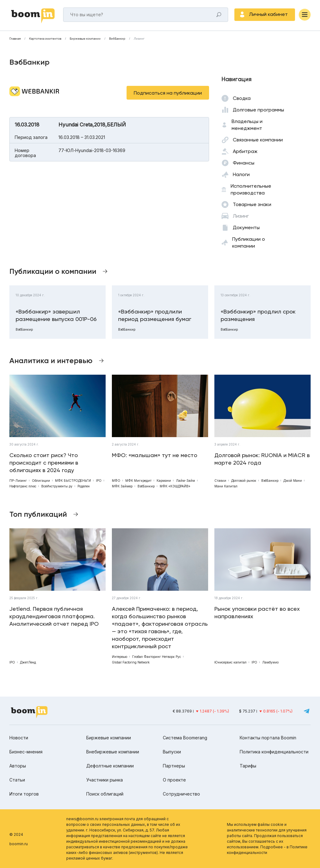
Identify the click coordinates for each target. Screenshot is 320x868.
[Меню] (305, 15)
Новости (19, 738)
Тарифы (248, 766)
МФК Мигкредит (138, 481)
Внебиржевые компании (113, 752)
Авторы (18, 766)
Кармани (164, 481)
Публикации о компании (249, 242)
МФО (116, 481)
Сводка (242, 98)
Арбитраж (245, 151)
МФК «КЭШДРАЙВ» (175, 486)
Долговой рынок (244, 481)
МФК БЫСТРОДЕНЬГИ (73, 481)
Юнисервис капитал (230, 662)
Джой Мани (293, 481)
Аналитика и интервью (51, 360)
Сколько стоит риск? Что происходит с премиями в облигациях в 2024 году (44, 463)
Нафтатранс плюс (23, 486)
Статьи (17, 780)
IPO (99, 481)
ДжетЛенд (28, 662)
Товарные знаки (252, 204)
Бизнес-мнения (26, 752)
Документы (246, 227)
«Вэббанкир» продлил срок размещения (258, 315)
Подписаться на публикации (168, 93)
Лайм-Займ (185, 481)
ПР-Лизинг (18, 481)
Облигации (41, 481)
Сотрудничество (181, 794)
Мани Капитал (226, 486)
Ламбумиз (270, 662)
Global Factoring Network (131, 662)
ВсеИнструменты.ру (57, 486)
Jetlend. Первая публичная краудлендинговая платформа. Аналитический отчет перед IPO (54, 616)
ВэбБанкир (117, 39)
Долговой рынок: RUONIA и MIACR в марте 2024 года (262, 459)
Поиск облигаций (105, 794)
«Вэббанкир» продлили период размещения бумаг (155, 315)
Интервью (120, 657)
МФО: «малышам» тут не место (155, 455)
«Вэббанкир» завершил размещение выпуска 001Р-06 (56, 315)
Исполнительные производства (251, 189)
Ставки (220, 481)
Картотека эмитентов (45, 39)
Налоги (241, 174)
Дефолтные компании (110, 766)
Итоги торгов (24, 794)
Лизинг (139, 39)
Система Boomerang (185, 738)
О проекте (174, 780)
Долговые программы (258, 110)
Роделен (84, 486)
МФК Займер (122, 486)
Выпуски (172, 752)
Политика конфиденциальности (274, 752)
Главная (15, 39)
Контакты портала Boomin (268, 738)
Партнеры (174, 766)
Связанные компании (258, 140)
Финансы (244, 163)
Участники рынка (105, 780)
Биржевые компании (85, 39)
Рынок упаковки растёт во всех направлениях (257, 612)
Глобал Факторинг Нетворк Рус (157, 657)
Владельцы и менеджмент (247, 125)
